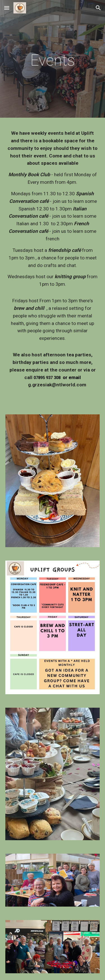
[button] (7, 8)
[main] (53, 60)
